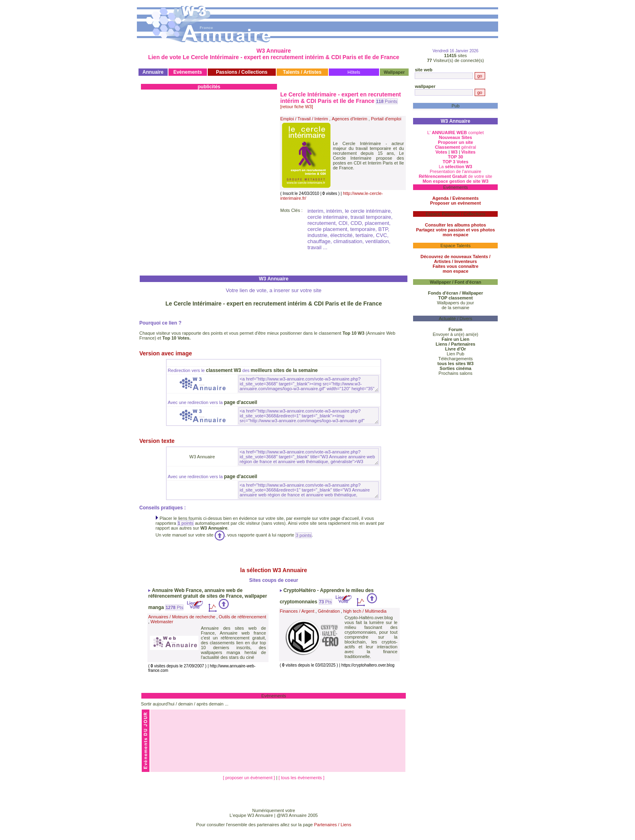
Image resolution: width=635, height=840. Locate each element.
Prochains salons (456, 373)
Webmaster (162, 622)
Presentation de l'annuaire (455, 171)
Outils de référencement (242, 617)
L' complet (456, 133)
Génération (329, 611)
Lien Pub (455, 354)
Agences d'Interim (349, 119)
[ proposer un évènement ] (249, 778)
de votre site (456, 176)
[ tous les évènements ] (302, 778)
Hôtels (354, 72)
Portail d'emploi (386, 119)
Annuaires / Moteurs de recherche (182, 617)
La (455, 167)
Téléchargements (455, 359)
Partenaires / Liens (333, 825)
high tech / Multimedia (365, 611)
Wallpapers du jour (455, 303)
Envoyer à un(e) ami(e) (455, 334)
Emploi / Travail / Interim (304, 119)
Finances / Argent (297, 611)
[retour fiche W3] (297, 107)
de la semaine (455, 308)
